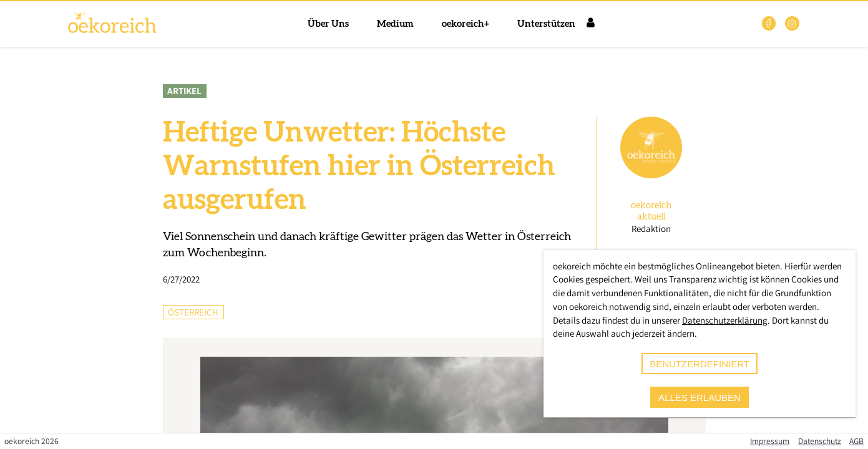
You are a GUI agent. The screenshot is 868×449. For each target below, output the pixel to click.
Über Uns (328, 24)
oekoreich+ (466, 24)
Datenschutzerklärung (725, 320)
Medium (395, 24)
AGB (856, 441)
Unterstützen (546, 24)
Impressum (770, 441)
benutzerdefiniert (700, 364)
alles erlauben (700, 398)
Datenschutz (820, 441)
